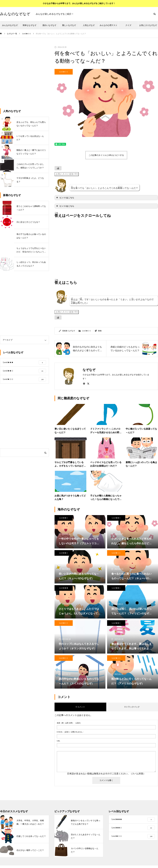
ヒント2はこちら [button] (65, 206)
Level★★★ (64, 588)
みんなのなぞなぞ (10, 25)
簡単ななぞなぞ (30, 25)
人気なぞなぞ (89, 25)
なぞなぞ (72, 331)
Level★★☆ (64, 518)
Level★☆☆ (64, 72)
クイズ (128, 25)
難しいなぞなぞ (69, 25)
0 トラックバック (132, 707)
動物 (100, 331)
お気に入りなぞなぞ (148, 25)
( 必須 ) (69, 723)
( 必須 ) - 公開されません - (70, 732)
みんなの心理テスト (109, 25)
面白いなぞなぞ (49, 25)
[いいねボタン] (58, 168)
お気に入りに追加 (67, 174)
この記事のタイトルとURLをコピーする (106, 155)
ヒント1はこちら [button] (65, 198)
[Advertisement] (26, 75)
